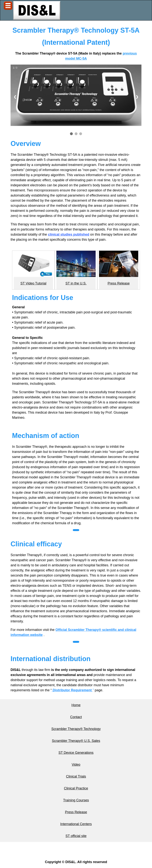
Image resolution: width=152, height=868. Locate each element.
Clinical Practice (76, 788)
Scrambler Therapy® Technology (76, 729)
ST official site (76, 836)
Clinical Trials (76, 776)
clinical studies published (69, 234)
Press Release (119, 283)
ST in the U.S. (76, 283)
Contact (76, 717)
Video (76, 765)
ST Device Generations (76, 753)
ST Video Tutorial (33, 283)
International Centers (76, 824)
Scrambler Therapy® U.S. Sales (76, 741)
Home (76, 705)
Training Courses (76, 800)
